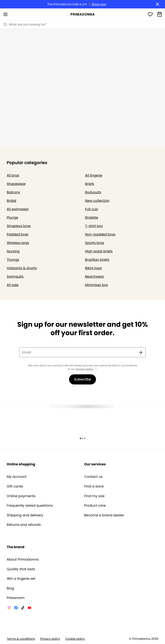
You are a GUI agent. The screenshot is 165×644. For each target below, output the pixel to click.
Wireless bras (18, 243)
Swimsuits (15, 276)
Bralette (92, 218)
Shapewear (16, 184)
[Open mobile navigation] (5, 14)
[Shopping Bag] (160, 14)
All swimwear (18, 209)
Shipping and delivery (25, 515)
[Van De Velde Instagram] (9, 608)
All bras (13, 175)
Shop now (99, 4)
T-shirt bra (94, 226)
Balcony (13, 192)
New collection (97, 201)
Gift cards (15, 486)
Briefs (90, 184)
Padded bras (18, 234)
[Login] (150, 14)
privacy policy (84, 369)
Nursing (13, 251)
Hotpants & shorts (22, 268)
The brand (16, 547)
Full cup (91, 209)
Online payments (21, 496)
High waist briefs (99, 251)
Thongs (13, 260)
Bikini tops (93, 268)
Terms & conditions (21, 639)
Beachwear (94, 276)
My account (17, 477)
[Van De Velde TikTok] (23, 608)
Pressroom (16, 598)
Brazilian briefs (97, 260)
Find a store (94, 486)
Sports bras (95, 243)
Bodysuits (93, 192)
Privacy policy (50, 639)
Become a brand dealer (104, 515)
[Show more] (96, 369)
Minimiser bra (96, 285)
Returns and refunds (24, 525)
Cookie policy (75, 639)
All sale (13, 285)
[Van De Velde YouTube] (29, 608)
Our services (95, 464)
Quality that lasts (21, 569)
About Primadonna (23, 560)
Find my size (94, 496)
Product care (95, 506)
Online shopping (21, 464)
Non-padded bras (100, 234)
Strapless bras (19, 226)
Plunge (12, 218)
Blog (10, 588)
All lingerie (94, 175)
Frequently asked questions (30, 506)
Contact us (93, 477)
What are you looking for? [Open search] (25, 24)
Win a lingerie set (21, 579)
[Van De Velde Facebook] (16, 608)
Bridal (11, 201)
